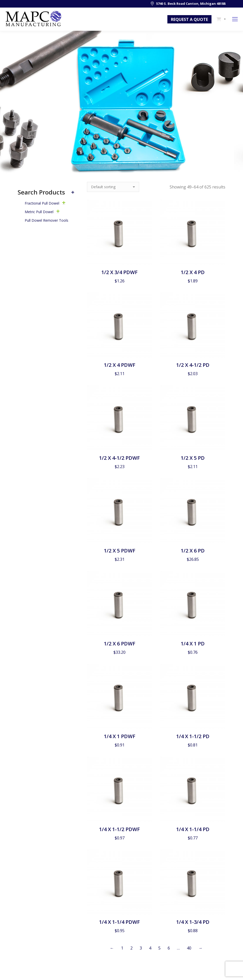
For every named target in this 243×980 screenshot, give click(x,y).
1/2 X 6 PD (193, 551)
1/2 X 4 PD (193, 272)
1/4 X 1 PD (193, 644)
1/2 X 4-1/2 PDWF (119, 458)
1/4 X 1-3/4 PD (193, 922)
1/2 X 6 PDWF (120, 644)
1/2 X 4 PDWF (120, 365)
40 (189, 948)
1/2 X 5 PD (193, 458)
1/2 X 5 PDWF (120, 551)
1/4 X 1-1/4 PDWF (119, 922)
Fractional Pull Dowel (42, 203)
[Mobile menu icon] (235, 19)
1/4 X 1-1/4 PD (193, 829)
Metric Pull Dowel (39, 212)
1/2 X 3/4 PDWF (119, 272)
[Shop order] (113, 187)
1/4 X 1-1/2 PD (193, 736)
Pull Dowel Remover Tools (47, 220)
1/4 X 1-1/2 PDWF (119, 829)
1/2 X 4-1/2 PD (193, 365)
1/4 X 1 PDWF (120, 736)
